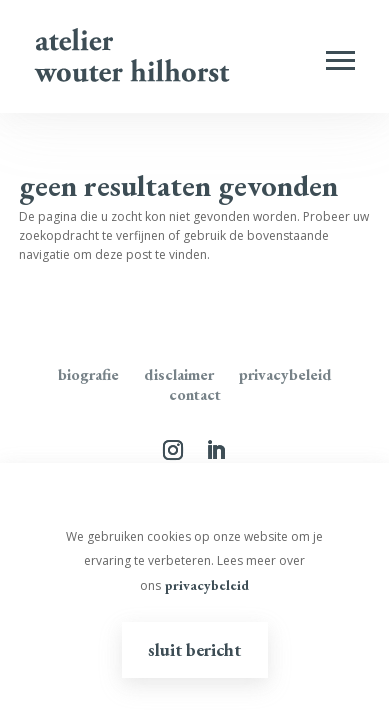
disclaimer (179, 374)
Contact (195, 394)
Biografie (88, 374)
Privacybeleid (285, 374)
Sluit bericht (194, 649)
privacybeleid (207, 585)
